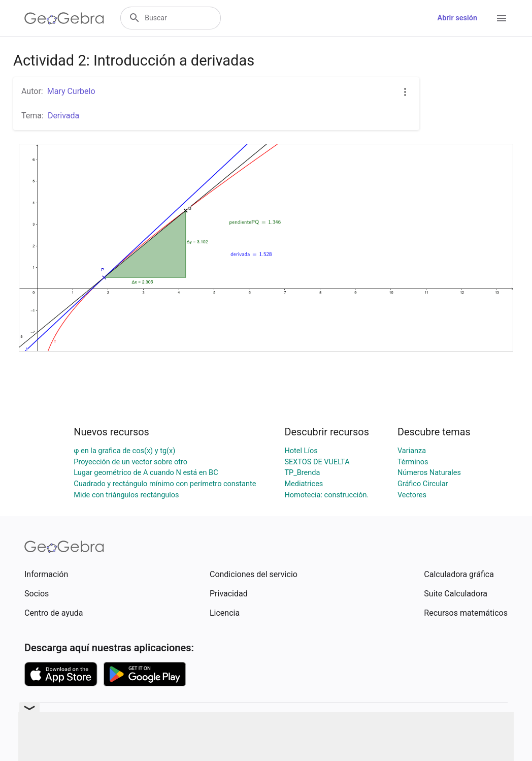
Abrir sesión (457, 18)
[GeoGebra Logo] (64, 18)
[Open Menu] (502, 18)
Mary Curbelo (71, 91)
